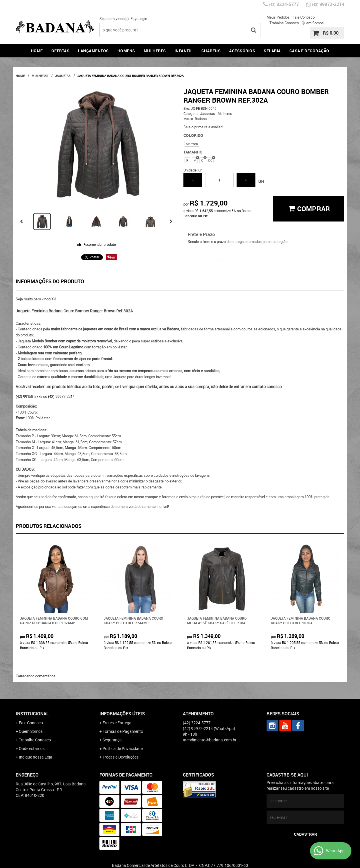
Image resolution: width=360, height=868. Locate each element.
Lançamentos (93, 51)
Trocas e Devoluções (121, 757)
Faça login (139, 19)
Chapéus (211, 51)
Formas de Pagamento (123, 731)
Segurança (112, 740)
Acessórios (242, 51)
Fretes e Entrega (117, 723)
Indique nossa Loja (36, 757)
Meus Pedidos (278, 17)
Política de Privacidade (123, 748)
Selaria (272, 51)
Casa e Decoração (309, 51)
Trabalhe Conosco (284, 23)
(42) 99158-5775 (29, 396)
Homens (126, 51)
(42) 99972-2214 (61, 396)
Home (37, 51)
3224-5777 (284, 4)
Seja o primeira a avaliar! (203, 127)
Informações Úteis (122, 714)
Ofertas (61, 51)
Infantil (184, 51)
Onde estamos (32, 748)
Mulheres (155, 51)
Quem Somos (313, 23)
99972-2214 (328, 4)
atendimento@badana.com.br (210, 740)
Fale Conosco (304, 17)
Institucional (32, 714)
